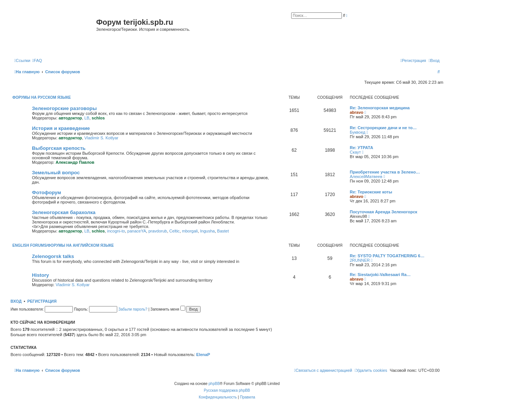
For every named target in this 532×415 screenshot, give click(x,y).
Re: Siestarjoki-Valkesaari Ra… (380, 275)
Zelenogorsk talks (53, 256)
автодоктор (70, 118)
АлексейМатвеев (366, 177)
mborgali (190, 231)
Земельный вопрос (56, 173)
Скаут (355, 152)
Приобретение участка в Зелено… (385, 172)
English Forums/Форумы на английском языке (63, 245)
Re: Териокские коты (371, 192)
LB (87, 118)
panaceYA (137, 231)
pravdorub (158, 231)
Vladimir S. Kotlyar (101, 138)
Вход (16, 301)
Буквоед (357, 132)
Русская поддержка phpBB (227, 390)
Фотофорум (47, 192)
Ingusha (208, 231)
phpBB (214, 384)
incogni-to (116, 231)
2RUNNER (360, 260)
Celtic (175, 231)
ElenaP (203, 355)
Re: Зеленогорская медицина (380, 108)
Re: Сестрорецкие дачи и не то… (383, 128)
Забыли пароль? (133, 309)
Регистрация (42, 301)
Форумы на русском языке (42, 97)
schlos (98, 118)
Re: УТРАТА (361, 148)
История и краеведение (61, 128)
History (40, 275)
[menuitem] (37, 60)
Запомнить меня (168, 309)
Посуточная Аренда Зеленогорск (384, 212)
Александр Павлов (75, 162)
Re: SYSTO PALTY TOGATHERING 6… (387, 256)
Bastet (223, 231)
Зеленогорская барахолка (64, 212)
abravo (357, 112)
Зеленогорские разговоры (64, 108)
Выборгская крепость (59, 148)
